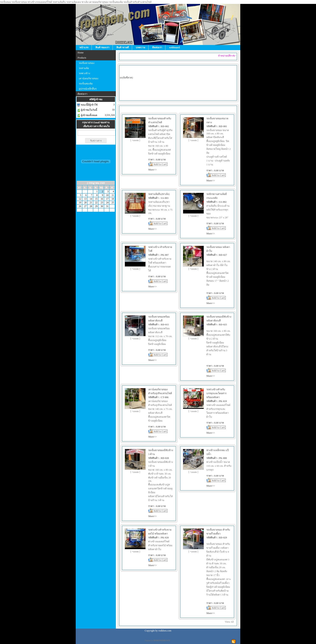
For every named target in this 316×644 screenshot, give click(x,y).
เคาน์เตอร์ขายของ (89, 78)
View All (229, 622)
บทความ (141, 47)
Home (81, 53)
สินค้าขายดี (123, 47)
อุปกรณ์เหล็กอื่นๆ (88, 89)
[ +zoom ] (135, 140)
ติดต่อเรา (157, 47)
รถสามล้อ (84, 68)
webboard (174, 47)
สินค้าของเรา (102, 47)
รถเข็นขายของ (87, 63)
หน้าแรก (84, 47)
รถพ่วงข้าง (84, 73)
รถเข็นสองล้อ (86, 84)
